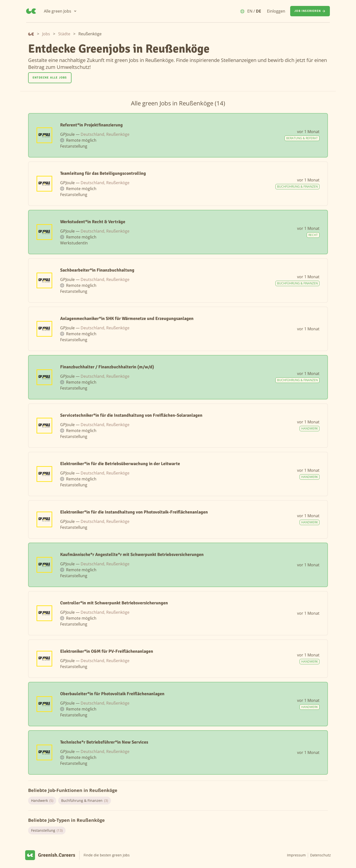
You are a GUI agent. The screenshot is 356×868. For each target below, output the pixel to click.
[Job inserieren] (310, 11)
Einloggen (276, 11)
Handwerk (42, 801)
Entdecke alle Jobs (50, 78)
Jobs (46, 34)
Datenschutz (320, 855)
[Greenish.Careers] (31, 11)
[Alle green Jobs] (61, 11)
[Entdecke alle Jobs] (50, 78)
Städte (64, 34)
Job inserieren (310, 11)
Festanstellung (47, 830)
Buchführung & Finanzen (85, 801)
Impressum (296, 855)
